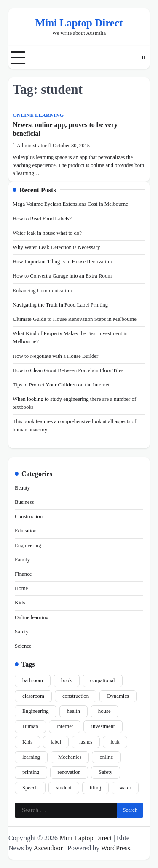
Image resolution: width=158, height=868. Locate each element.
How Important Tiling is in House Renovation (62, 262)
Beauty (22, 488)
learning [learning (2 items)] (31, 757)
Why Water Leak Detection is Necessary (56, 247)
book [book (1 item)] (67, 680)
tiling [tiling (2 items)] (95, 788)
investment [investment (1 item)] (103, 726)
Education (26, 531)
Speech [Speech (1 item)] (30, 788)
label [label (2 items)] (56, 742)
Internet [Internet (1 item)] (65, 726)
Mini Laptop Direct (79, 23)
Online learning (38, 115)
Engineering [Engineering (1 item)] (36, 711)
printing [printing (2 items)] (31, 772)
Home (21, 588)
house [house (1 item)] (104, 711)
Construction (29, 516)
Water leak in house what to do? (47, 233)
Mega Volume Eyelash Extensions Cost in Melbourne (70, 204)
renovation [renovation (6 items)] (69, 772)
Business (24, 502)
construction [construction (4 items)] (76, 696)
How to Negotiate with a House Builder (55, 356)
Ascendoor (48, 848)
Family (22, 560)
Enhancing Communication (42, 291)
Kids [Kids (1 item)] (27, 742)
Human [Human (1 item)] (30, 726)
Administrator (29, 146)
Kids (20, 603)
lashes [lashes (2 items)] (86, 742)
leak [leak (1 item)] (115, 742)
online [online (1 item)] (106, 757)
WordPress (116, 848)
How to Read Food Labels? (42, 219)
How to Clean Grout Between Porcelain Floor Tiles (68, 370)
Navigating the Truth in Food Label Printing (60, 305)
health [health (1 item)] (74, 711)
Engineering (28, 545)
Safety (22, 632)
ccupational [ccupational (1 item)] (103, 680)
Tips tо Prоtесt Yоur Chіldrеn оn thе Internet (61, 385)
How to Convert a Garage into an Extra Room (62, 276)
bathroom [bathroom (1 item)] (33, 680)
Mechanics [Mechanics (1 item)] (70, 757)
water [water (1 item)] (125, 788)
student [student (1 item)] (64, 788)
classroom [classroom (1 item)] (33, 696)
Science (23, 646)
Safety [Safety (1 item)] (106, 772)
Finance (23, 574)
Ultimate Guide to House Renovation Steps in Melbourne (75, 319)
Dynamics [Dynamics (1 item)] (118, 696)
